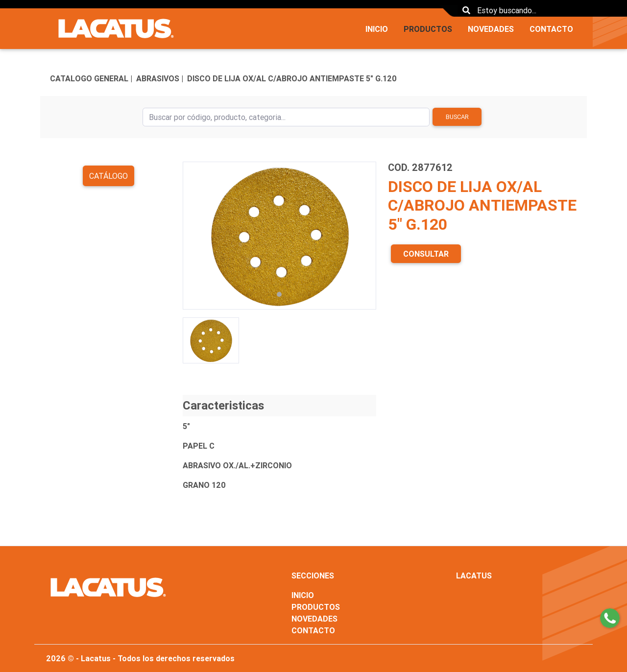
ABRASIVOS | (160, 78)
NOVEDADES (491, 29)
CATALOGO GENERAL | (91, 78)
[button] (197, 236)
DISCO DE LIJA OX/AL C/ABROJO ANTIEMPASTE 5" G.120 (292, 78)
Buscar (457, 117)
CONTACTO (551, 29)
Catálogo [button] (109, 176)
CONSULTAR (426, 254)
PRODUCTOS (428, 29)
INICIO (377, 29)
